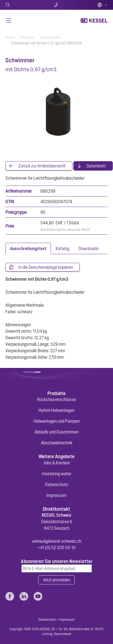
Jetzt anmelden (56, 580)
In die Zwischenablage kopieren (46, 267)
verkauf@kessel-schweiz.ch (56, 541)
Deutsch (102, 5)
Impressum (56, 495)
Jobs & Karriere (56, 463)
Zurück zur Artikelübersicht (42, 166)
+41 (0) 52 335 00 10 (57, 548)
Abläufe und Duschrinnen (57, 432)
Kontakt (56, 5)
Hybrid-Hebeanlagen (56, 410)
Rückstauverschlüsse (56, 399)
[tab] (28, 248)
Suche (22, 5)
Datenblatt (96, 166)
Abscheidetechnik (57, 443)
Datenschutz (56, 484)
